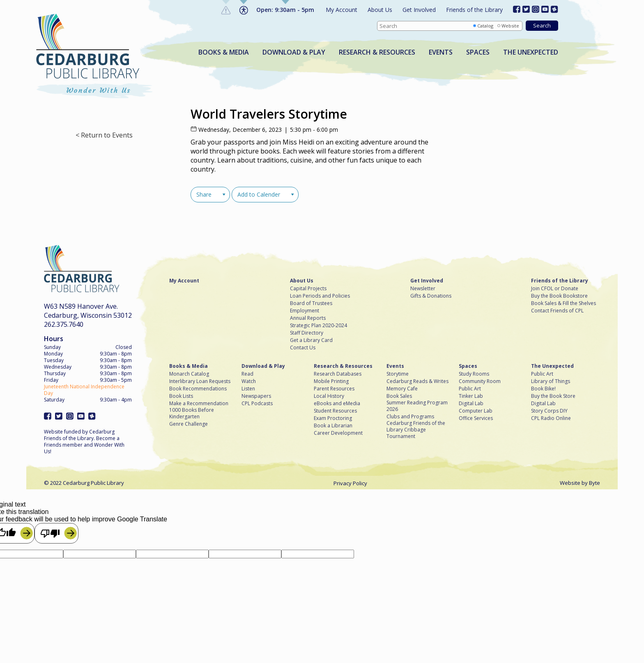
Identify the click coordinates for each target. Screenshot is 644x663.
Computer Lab (476, 411)
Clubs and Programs (410, 417)
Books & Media (224, 52)
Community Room (480, 381)
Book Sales (399, 396)
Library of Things (551, 381)
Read (247, 374)
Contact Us (303, 348)
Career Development (338, 433)
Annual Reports (308, 318)
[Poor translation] (56, 533)
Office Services (476, 418)
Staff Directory (307, 333)
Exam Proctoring (333, 418)
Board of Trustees (311, 303)
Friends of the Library (474, 10)
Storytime (398, 374)
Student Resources (335, 411)
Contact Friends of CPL (557, 311)
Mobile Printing (331, 381)
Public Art (470, 389)
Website (510, 26)
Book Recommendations (198, 389)
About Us (380, 10)
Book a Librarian (333, 426)
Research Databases (338, 374)
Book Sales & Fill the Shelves (563, 303)
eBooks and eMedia (337, 404)
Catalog (485, 26)
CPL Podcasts (257, 404)
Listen (248, 389)
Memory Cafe (402, 389)
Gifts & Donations (431, 296)
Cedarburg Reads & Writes (417, 381)
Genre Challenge (189, 424)
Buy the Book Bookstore (559, 296)
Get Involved (419, 10)
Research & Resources (377, 52)
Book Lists (181, 396)
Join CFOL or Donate (555, 289)
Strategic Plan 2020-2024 (319, 326)
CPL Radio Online (551, 418)
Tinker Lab (471, 396)
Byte (595, 483)
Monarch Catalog (189, 374)
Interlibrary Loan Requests (200, 381)
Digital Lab (471, 404)
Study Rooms (474, 374)
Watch (249, 381)
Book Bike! (543, 389)
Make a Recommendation (199, 404)
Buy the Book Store (553, 396)
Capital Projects (308, 289)
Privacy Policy (350, 483)
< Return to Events (104, 135)
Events (441, 52)
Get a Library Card (311, 340)
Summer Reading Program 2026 (417, 406)
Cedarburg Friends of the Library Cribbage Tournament (416, 430)
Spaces (478, 52)
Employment (305, 311)
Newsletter (423, 289)
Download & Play (294, 52)
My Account (342, 10)
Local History (329, 396)
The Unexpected (531, 52)
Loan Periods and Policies (320, 296)
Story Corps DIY (549, 411)
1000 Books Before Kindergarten (192, 413)
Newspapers (256, 396)
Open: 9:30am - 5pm (285, 10)
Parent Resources (334, 389)
